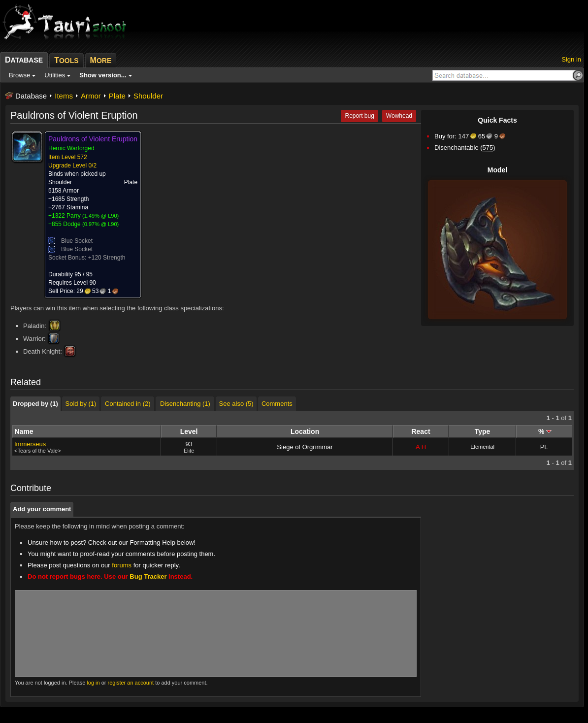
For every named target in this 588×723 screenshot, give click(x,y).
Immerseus (30, 444)
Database (31, 96)
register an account (131, 683)
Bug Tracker (148, 576)
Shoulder (148, 96)
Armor (91, 96)
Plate (117, 96)
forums (122, 565)
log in (93, 683)
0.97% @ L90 (101, 224)
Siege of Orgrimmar (305, 447)
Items (64, 96)
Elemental (482, 447)
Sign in (571, 59)
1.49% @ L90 (101, 216)
